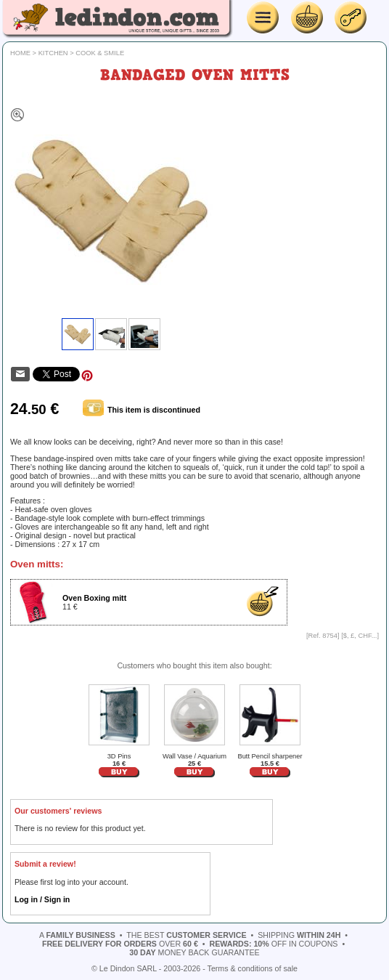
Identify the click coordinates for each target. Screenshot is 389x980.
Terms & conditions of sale (253, 968)
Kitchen (53, 53)
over (120, 944)
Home (20, 53)
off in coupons (273, 944)
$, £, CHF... (360, 636)
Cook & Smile (100, 53)
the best (186, 935)
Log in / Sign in (42, 899)
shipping (299, 935)
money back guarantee (194, 952)
